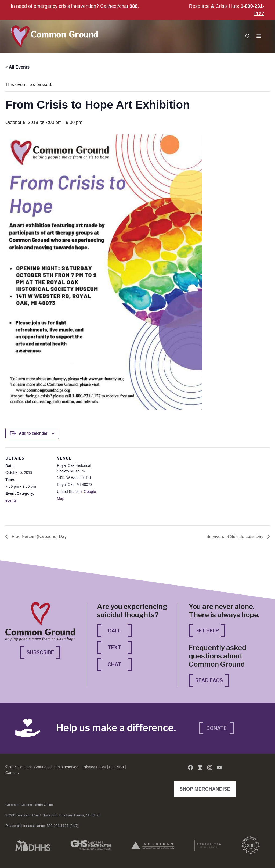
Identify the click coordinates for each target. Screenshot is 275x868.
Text (114, 648)
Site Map (116, 767)
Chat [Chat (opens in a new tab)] (120, 664)
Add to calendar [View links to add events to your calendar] (33, 433)
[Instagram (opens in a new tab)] (210, 767)
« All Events (17, 67)
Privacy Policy (94, 767)
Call (104, 6)
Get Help (207, 631)
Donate (216, 728)
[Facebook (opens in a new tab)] (190, 767)
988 (133, 6)
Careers (12, 773)
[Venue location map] (137, 485)
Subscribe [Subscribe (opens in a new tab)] (44, 652)
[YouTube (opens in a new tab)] (219, 767)
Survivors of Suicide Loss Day (235, 537)
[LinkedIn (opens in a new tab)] (200, 767)
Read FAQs (209, 680)
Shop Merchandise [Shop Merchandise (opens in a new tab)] (206, 788)
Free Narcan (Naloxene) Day (39, 537)
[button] (248, 36)
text (114, 6)
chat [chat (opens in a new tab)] (124, 6)
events (11, 500)
